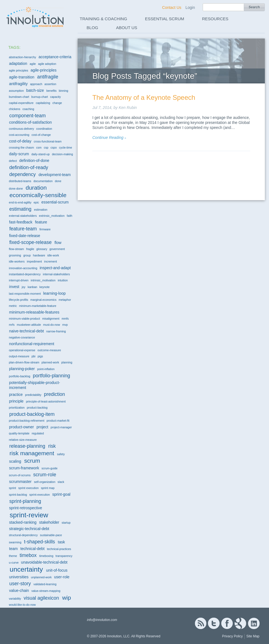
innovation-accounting (23, 268)
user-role (62, 577)
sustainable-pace (51, 535)
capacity (56, 97)
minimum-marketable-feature (38, 306)
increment (50, 261)
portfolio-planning (52, 376)
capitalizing (43, 103)
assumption (16, 91)
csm (39, 147)
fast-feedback (21, 222)
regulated (38, 433)
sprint (12, 488)
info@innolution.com (102, 620)
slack (61, 482)
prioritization (17, 408)
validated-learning (45, 584)
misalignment (51, 319)
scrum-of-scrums (20, 475)
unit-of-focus (57, 570)
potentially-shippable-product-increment (35, 385)
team (13, 549)
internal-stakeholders (56, 274)
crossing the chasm (21, 147)
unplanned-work (41, 577)
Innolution (35, 17)
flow (58, 243)
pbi (34, 356)
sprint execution (29, 488)
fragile (30, 249)
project (42, 427)
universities (19, 577)
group (27, 255)
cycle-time (66, 147)
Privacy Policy (233, 636)
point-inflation (46, 369)
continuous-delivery (21, 129)
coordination (44, 129)
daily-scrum (19, 154)
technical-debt (32, 549)
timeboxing (46, 556)
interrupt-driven (19, 280)
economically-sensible (38, 195)
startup (66, 523)
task (62, 542)
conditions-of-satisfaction (31, 122)
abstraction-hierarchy (22, 57)
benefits (51, 91)
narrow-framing (56, 331)
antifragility (18, 84)
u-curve (14, 562)
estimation (41, 210)
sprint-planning (25, 501)
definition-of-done (34, 161)
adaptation (18, 63)
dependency (22, 174)
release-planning (27, 446)
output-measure (19, 356)
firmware (45, 229)
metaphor (65, 300)
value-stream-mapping (46, 591)
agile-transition (22, 77)
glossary (42, 249)
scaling (15, 461)
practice (16, 394)
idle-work (53, 255)
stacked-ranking (23, 522)
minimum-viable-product (24, 319)
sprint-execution (40, 495)
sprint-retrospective (26, 508)
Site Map (253, 636)
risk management (32, 453)
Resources (215, 19)
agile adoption (47, 64)
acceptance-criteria (55, 57)
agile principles (18, 70)
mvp (65, 325)
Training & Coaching (104, 19)
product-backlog (37, 408)
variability (15, 599)
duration (36, 188)
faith (70, 216)
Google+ (240, 623)
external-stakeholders (23, 216)
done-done (16, 189)
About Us (126, 28)
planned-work (50, 362)
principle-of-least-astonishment (46, 401)
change (57, 103)
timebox (28, 555)
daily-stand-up (40, 154)
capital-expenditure (21, 103)
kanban (32, 287)
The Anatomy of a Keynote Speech (144, 97)
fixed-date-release (25, 236)
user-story (20, 584)
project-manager (61, 427)
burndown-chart (19, 97)
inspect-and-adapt (55, 268)
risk (52, 446)
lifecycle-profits (18, 300)
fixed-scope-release (30, 242)
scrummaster (20, 482)
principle (16, 401)
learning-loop (54, 293)
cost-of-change (41, 135)
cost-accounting (19, 135)
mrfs (12, 325)
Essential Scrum (165, 19)
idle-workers (17, 261)
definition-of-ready (29, 167)
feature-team (23, 229)
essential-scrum (55, 202)
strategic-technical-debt (29, 529)
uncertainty (26, 569)
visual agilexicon (41, 598)
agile (33, 64)
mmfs (65, 319)
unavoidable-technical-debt (44, 562)
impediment (34, 261)
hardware (39, 255)
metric (13, 306)
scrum (32, 461)
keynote (45, 287)
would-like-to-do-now (22, 605)
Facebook (227, 623)
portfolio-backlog (20, 376)
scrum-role (45, 475)
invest (14, 287)
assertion (50, 84)
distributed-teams (20, 181)
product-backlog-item (32, 414)
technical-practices (59, 549)
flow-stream (16, 249)
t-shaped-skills (39, 542)
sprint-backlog (18, 495)
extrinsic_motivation (52, 216)
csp (46, 147)
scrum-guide (50, 468)
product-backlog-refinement (27, 421)
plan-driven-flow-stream (24, 362)
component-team (27, 116)
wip (67, 598)
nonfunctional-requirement (32, 344)
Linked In (254, 623)
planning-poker (22, 369)
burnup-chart (40, 97)
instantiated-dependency (25, 274)
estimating (20, 209)
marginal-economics (44, 300)
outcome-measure (49, 350)
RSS (201, 623)
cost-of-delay (20, 141)
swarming (15, 542)
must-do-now (52, 325)
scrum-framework (24, 468)
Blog (92, 28)
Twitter (214, 623)
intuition (63, 280)
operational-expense (22, 350)
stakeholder (49, 522)
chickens (15, 109)
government (57, 249)
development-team (55, 175)
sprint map (48, 488)
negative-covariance (22, 337)
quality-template (19, 433)
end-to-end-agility (20, 202)
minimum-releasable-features (34, 312)
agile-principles (43, 70)
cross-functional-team (48, 141)
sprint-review (29, 515)
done (58, 181)
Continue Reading (108, 138)
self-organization (45, 482)
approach (36, 84)
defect (13, 161)
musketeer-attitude (29, 325)
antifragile (48, 77)
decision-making (62, 154)
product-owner (22, 427)
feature (41, 222)
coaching (28, 109)
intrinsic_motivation (43, 280)
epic (36, 202)
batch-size (35, 90)
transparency (64, 556)
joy (23, 287)
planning (67, 362)
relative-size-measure (23, 440)
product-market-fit (58, 421)
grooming (15, 255)
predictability (33, 395)
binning (64, 91)
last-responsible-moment (25, 294)
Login (190, 7)
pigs (40, 356)
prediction (54, 394)
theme (13, 556)
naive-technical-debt (26, 331)
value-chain (19, 590)
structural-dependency (23, 535)
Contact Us (172, 7)
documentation (43, 181)
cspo (54, 147)
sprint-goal (61, 494)
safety (61, 454)
